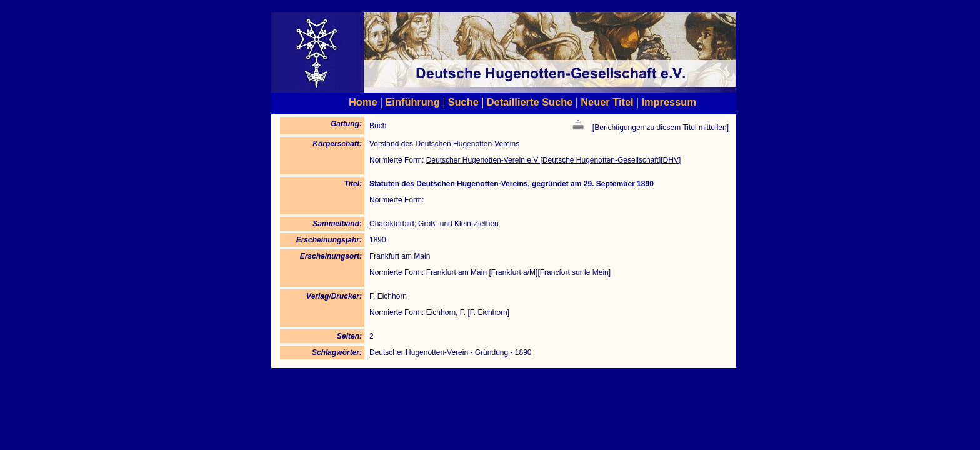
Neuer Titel (607, 102)
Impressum (669, 102)
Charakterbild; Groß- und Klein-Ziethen (434, 224)
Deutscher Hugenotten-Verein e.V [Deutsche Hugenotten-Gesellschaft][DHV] (554, 160)
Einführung (412, 102)
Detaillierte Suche (530, 102)
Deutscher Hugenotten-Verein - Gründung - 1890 (451, 352)
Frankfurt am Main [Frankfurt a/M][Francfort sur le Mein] (518, 272)
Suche (463, 102)
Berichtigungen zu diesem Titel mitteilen (660, 127)
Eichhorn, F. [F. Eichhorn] (468, 312)
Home (363, 102)
